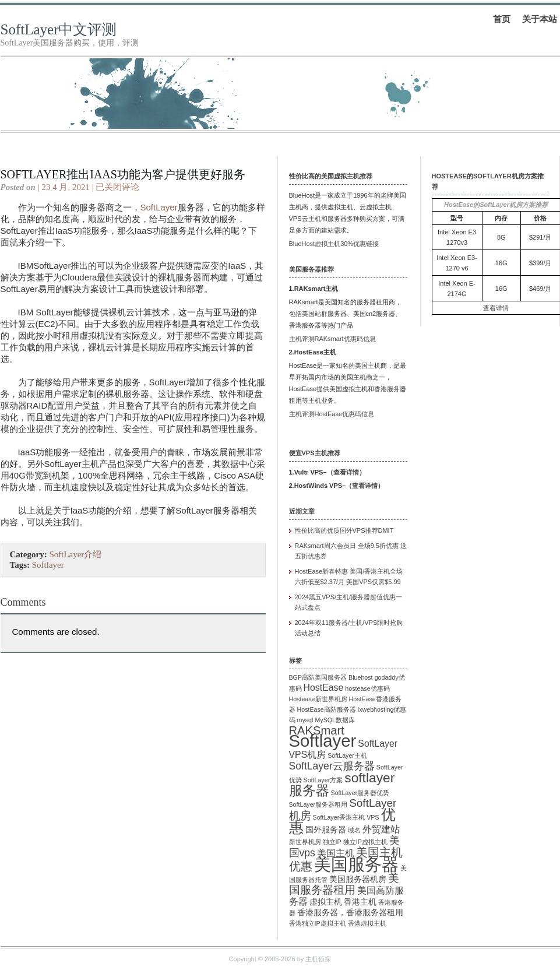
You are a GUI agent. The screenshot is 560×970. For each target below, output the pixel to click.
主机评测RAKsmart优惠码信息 (332, 339)
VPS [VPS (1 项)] (373, 817)
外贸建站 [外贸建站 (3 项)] (381, 829)
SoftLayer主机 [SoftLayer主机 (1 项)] (347, 755)
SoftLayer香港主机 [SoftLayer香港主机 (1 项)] (339, 817)
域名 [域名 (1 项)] (354, 830)
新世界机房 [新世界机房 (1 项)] (305, 842)
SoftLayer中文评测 (59, 29)
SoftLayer (159, 207)
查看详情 (346, 472)
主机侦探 (318, 959)
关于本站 (540, 19)
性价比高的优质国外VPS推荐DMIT (344, 530)
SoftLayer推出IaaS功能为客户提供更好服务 (123, 174)
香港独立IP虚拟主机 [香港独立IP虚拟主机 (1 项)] (318, 923)
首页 (502, 19)
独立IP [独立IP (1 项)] (332, 842)
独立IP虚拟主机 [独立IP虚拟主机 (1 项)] (365, 842)
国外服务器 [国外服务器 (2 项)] (326, 830)
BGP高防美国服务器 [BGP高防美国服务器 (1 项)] (318, 677)
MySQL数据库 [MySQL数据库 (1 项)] (335, 720)
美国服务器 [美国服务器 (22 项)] (356, 864)
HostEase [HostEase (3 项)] (324, 688)
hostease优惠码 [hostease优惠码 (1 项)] (367, 688)
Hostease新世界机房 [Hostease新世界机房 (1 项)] (318, 699)
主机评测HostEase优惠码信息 (332, 414)
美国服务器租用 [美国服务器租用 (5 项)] (344, 884)
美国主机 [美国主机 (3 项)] (336, 853)
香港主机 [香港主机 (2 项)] (360, 902)
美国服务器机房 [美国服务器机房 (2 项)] (358, 879)
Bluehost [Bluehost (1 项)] (360, 677)
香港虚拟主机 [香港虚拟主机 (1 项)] (367, 923)
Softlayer (48, 565)
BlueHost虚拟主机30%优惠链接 (334, 244)
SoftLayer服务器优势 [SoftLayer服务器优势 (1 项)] (360, 793)
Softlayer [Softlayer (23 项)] (323, 741)
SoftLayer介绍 (75, 554)
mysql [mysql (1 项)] (305, 720)
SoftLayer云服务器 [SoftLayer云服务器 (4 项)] (332, 766)
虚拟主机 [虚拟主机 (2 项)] (326, 902)
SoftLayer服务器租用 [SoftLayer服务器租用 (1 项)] (318, 804)
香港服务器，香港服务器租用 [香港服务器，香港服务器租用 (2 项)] (350, 913)
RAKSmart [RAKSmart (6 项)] (317, 730)
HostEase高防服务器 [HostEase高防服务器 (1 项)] (327, 709)
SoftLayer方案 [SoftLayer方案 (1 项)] (323, 780)
